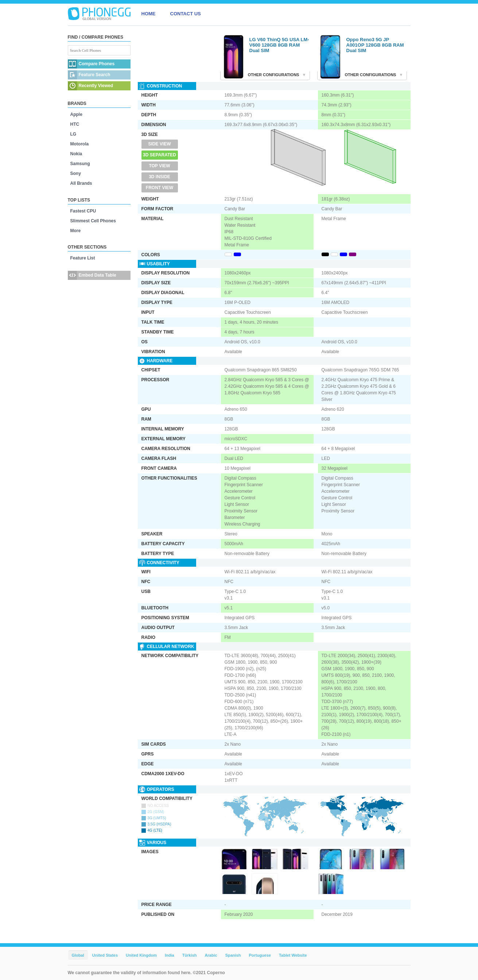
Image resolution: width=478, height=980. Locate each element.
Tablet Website (293, 955)
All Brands (81, 183)
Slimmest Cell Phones (93, 221)
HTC (75, 124)
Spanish (233, 955)
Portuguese (260, 955)
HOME (149, 14)
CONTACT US (186, 14)
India (170, 955)
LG (73, 134)
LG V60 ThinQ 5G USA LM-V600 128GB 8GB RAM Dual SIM (279, 45)
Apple (76, 114)
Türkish (190, 955)
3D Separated (160, 155)
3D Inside (160, 177)
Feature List (83, 258)
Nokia (76, 154)
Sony (76, 173)
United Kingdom (141, 955)
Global (78, 955)
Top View (159, 166)
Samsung (80, 164)
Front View (160, 188)
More (76, 231)
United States (105, 955)
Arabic (211, 955)
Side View (159, 144)
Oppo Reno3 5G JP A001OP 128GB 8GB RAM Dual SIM (375, 45)
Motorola (80, 144)
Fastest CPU (83, 211)
